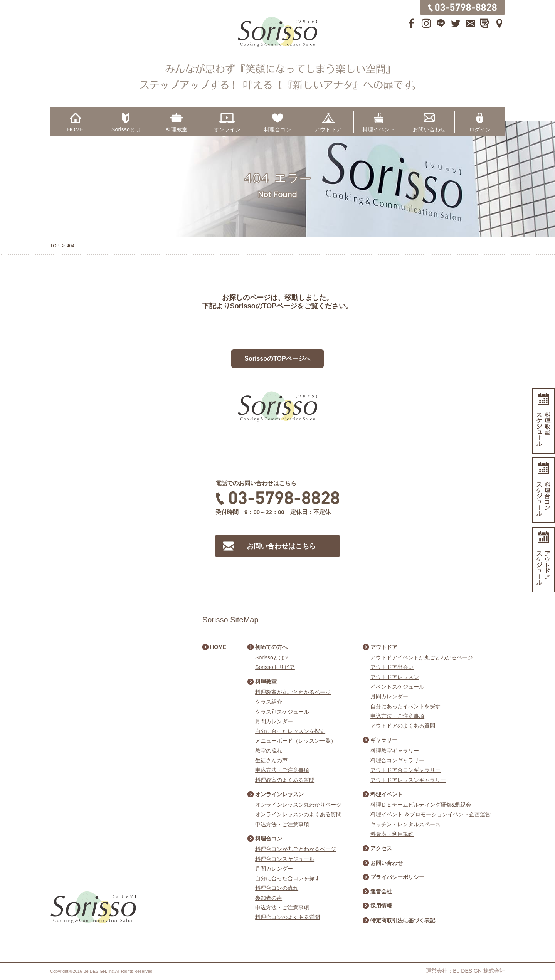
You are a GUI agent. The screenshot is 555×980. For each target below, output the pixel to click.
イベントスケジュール (397, 687)
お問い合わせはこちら (281, 546)
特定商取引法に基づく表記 (403, 920)
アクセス (381, 848)
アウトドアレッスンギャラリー (408, 780)
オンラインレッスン (279, 794)
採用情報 (381, 906)
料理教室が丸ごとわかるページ (293, 692)
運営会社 (381, 891)
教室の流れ (269, 751)
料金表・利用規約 (392, 834)
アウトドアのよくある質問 (403, 726)
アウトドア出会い (392, 667)
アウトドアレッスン (395, 677)
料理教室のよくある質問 (285, 780)
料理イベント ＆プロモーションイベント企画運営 (431, 814)
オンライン (227, 129)
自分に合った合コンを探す (288, 878)
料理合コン (278, 129)
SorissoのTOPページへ (277, 359)
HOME (75, 129)
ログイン (480, 129)
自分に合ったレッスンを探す (290, 731)
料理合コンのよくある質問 (288, 917)
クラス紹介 (269, 702)
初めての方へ (271, 647)
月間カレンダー (274, 721)
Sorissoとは (126, 129)
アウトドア (328, 129)
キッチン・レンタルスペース (405, 824)
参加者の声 (269, 898)
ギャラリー (384, 740)
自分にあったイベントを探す (405, 706)
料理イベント (379, 129)
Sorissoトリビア (275, 667)
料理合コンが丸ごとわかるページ (296, 849)
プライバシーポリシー (397, 877)
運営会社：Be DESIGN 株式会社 (465, 971)
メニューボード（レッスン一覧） (296, 741)
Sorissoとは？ (272, 657)
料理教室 (177, 129)
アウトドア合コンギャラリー (405, 770)
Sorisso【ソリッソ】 (277, 32)
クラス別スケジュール (282, 712)
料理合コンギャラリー (397, 760)
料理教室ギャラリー (395, 751)
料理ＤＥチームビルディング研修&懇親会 (421, 805)
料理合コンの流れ (277, 888)
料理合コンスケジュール (285, 859)
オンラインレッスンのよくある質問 (298, 814)
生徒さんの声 (271, 760)
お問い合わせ (429, 129)
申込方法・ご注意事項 (282, 770)
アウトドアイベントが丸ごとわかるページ (422, 657)
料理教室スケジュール (543, 421)
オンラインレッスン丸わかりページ (298, 805)
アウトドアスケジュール (543, 560)
